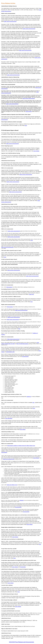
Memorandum (9, 287)
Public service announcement (14, 231)
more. (34, 408)
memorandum (4, 452)
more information (9, 418)
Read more (31, 294)
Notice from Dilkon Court (12, 485)
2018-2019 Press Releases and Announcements (21, 642)
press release (36, 151)
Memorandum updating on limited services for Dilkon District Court (21, 446)
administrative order (10, 352)
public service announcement (10, 21)
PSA (19, 329)
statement (29, 397)
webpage (22, 500)
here (34, 402)
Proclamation (23, 567)
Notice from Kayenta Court (9, 459)
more (26, 125)
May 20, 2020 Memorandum (23, 344)
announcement (29, 111)
